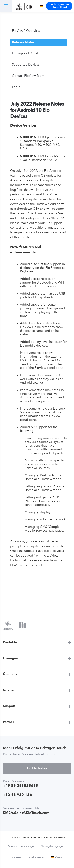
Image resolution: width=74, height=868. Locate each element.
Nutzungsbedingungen (52, 847)
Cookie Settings (37, 857)
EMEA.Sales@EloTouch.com (26, 813)
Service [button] (9, 690)
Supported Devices (26, 65)
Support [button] (9, 706)
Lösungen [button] (11, 658)
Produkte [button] (10, 642)
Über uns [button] (10, 674)
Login (16, 87)
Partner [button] (8, 722)
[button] (6, 6)
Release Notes (23, 42)
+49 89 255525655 (21, 786)
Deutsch (57, 857)
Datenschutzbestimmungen (21, 847)
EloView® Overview (26, 31)
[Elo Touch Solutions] (24, 7)
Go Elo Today (37, 768)
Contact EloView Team (28, 76)
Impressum (17, 857)
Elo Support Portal (25, 54)
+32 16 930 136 (17, 795)
